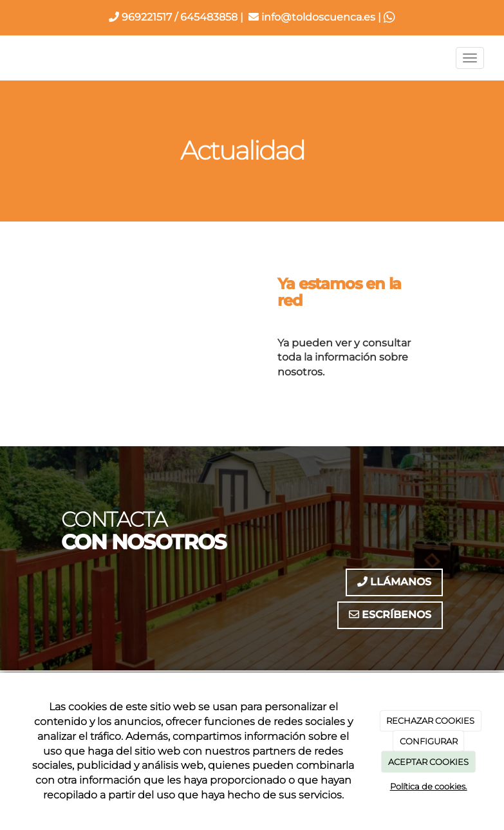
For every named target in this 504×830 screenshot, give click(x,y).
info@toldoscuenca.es (312, 17)
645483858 (209, 17)
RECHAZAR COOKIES (430, 721)
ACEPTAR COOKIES (428, 762)
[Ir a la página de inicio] (8, 58)
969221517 (140, 17)
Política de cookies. (429, 786)
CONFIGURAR (429, 741)
